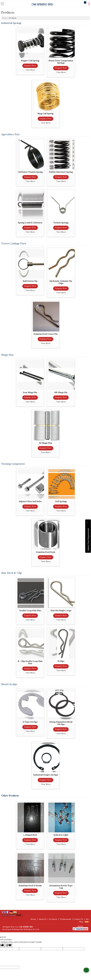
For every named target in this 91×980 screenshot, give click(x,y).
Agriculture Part (10, 134)
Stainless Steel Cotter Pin (46, 334)
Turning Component (13, 464)
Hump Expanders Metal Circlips (61, 723)
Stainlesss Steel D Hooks (30, 886)
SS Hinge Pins (45, 443)
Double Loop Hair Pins (30, 611)
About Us (43, 919)
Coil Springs (61, 501)
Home (5, 18)
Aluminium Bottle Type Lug (61, 887)
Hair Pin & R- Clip (11, 573)
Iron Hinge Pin (30, 392)
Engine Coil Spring (30, 61)
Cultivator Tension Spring (30, 172)
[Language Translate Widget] (12, 915)
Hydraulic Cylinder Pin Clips (61, 282)
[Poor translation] (9, 945)
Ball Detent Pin (30, 281)
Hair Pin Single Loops (61, 611)
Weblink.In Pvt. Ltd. (31, 929)
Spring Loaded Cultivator (30, 223)
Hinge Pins (7, 355)
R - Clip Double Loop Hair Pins (30, 662)
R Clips (61, 661)
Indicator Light (61, 835)
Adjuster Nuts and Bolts (30, 501)
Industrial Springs (11, 23)
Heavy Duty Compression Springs (61, 62)
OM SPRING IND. (42, 5)
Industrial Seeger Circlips (46, 775)
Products (53, 919)
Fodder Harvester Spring (61, 172)
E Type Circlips (30, 722)
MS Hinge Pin (61, 392)
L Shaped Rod (30, 835)
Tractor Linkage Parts (14, 243)
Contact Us (78, 919)
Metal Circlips (9, 684)
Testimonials (65, 919)
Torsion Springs (61, 223)
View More (30, 70)
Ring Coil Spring (45, 114)
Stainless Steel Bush (46, 552)
